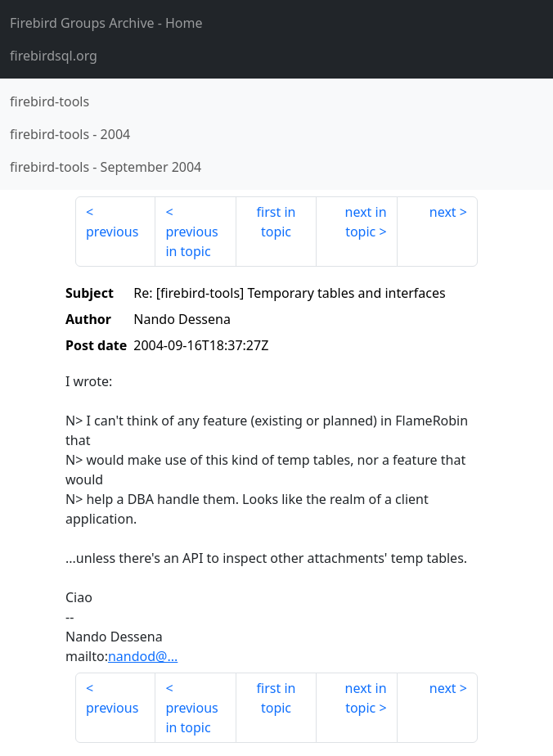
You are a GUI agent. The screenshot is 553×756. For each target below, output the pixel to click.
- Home (106, 23)
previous (112, 232)
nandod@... (143, 656)
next (443, 212)
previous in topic (191, 241)
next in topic (366, 222)
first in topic (276, 222)
